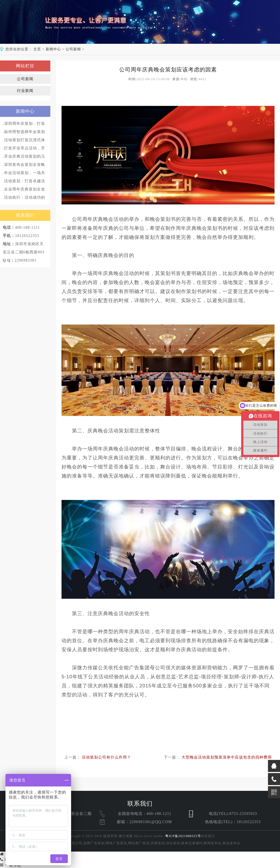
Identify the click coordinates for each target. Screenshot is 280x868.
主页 (37, 49)
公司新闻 (73, 49)
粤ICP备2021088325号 (183, 836)
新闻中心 (53, 49)
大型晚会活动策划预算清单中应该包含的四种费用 (227, 757)
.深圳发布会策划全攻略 (24, 165)
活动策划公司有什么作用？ (106, 757)
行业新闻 (25, 91)
